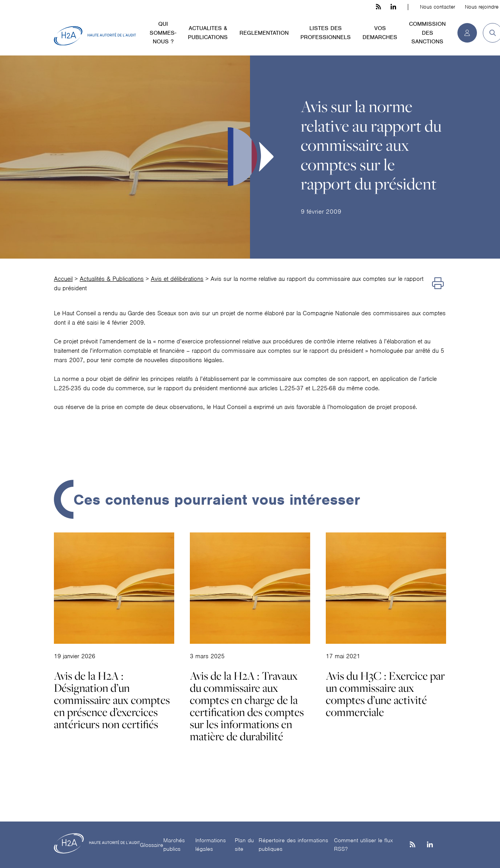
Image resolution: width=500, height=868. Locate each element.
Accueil (63, 279)
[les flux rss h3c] (378, 7)
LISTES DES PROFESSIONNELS (326, 33)
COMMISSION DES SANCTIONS (427, 33)
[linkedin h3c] (393, 7)
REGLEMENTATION (264, 33)
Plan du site (244, 845)
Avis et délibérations (177, 279)
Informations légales (211, 845)
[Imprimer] (438, 284)
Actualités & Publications (112, 279)
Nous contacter (437, 7)
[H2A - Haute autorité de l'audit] (95, 36)
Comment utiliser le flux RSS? (363, 845)
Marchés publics (174, 845)
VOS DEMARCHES (380, 33)
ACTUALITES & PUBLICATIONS (208, 33)
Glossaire (152, 845)
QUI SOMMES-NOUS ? (163, 33)
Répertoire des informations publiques (293, 845)
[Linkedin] (430, 845)
